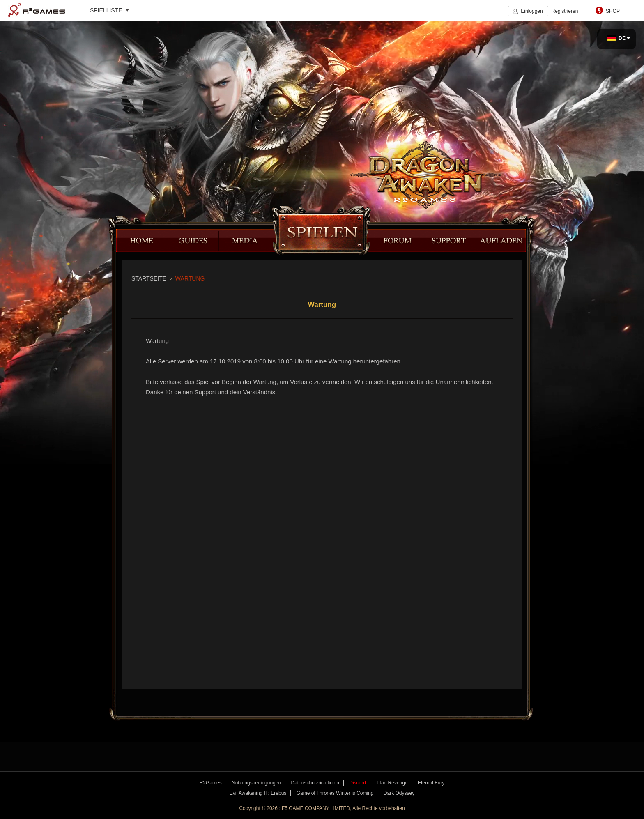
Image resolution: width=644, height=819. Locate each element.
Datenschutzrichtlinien (315, 783)
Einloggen (532, 11)
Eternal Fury (431, 783)
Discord (358, 783)
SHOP (613, 11)
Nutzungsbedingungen (256, 783)
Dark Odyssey (399, 793)
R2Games (37, 10)
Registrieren (565, 11)
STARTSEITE (149, 278)
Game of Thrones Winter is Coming (335, 793)
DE (616, 38)
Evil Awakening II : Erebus (258, 793)
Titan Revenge (392, 783)
